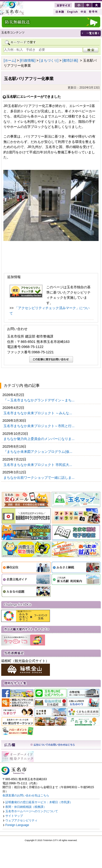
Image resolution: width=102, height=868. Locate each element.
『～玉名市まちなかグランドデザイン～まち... (39, 400)
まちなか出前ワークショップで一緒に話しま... (39, 478)
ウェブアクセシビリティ (21, 820)
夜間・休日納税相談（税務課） (26, 807)
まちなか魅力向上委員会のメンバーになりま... (39, 439)
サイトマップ (14, 816)
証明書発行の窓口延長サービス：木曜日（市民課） (39, 802)
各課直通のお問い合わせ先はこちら (26, 795)
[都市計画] (70, 60)
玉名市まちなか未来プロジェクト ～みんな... (38, 413)
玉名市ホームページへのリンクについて (32, 811)
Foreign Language (17, 825)
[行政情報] (28, 60)
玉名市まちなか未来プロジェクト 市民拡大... (38, 465)
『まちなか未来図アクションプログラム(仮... (38, 452)
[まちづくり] (49, 60)
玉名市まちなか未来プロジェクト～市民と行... (39, 426)
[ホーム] (10, 60)
